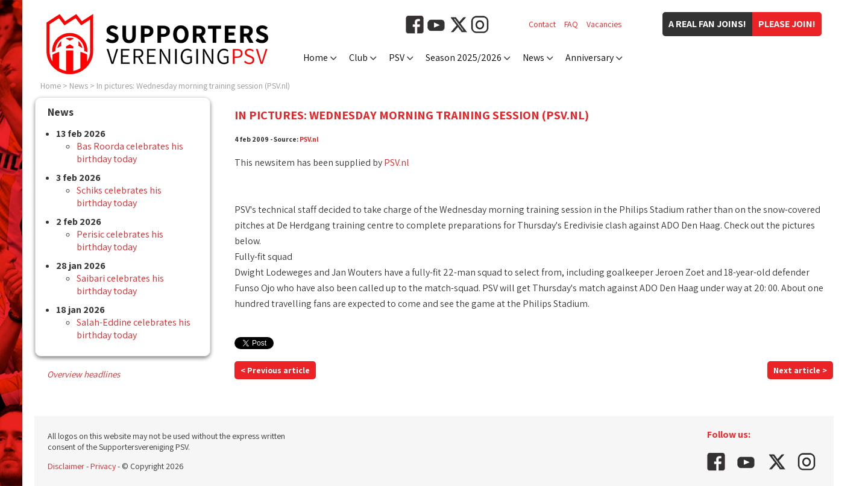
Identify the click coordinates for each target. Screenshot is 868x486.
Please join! (787, 24)
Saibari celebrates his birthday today (120, 285)
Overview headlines (83, 374)
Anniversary (590, 58)
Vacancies (604, 24)
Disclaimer (66, 466)
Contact (542, 24)
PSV (397, 58)
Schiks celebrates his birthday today (119, 197)
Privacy (103, 466)
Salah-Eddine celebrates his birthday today (134, 329)
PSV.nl (309, 139)
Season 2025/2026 (464, 58)
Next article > (800, 370)
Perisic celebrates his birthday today (120, 241)
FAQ (571, 24)
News (533, 58)
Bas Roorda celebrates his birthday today (130, 153)
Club (358, 58)
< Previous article (275, 370)
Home (316, 58)
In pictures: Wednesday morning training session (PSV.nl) (193, 86)
